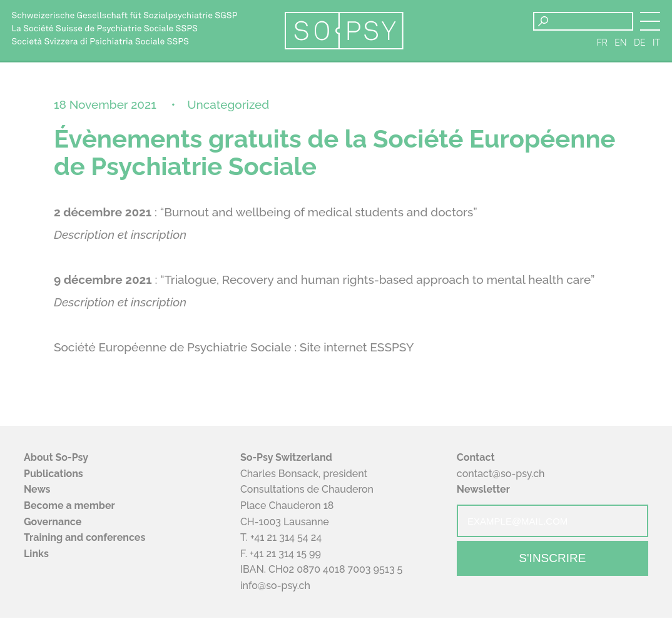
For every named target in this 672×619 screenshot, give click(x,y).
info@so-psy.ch (275, 587)
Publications (53, 475)
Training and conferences (84, 539)
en (620, 44)
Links (36, 555)
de (640, 44)
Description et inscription (120, 236)
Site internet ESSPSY (357, 349)
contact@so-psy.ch (501, 475)
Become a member (69, 507)
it (656, 44)
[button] (650, 21)
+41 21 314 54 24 (286, 539)
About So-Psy (56, 459)
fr (602, 44)
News (37, 491)
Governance (53, 523)
